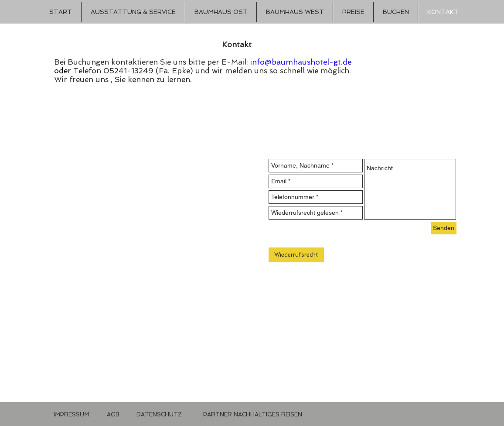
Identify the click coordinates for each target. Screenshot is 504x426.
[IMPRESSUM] (72, 415)
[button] (245, 415)
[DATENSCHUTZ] (159, 415)
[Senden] (444, 228)
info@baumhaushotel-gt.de (301, 62)
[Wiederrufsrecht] (296, 255)
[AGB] (113, 415)
